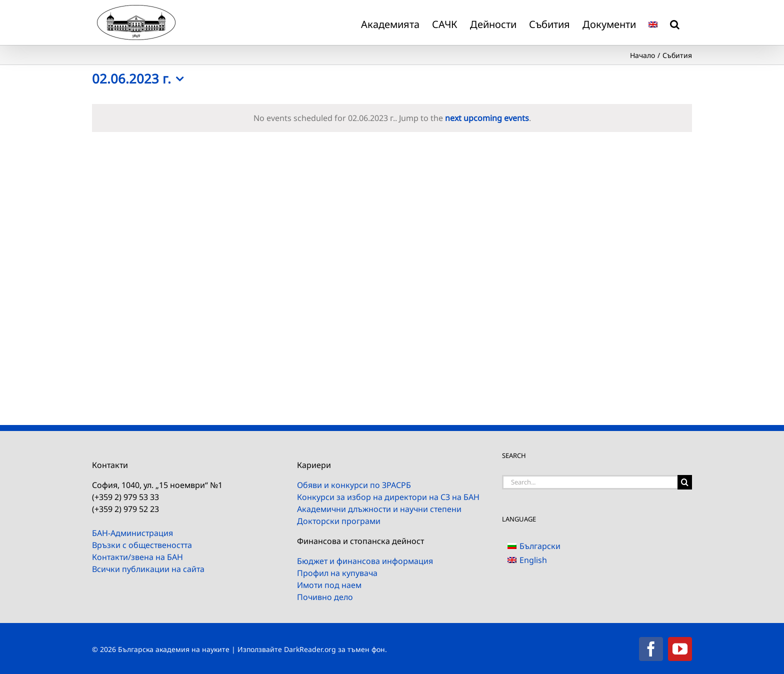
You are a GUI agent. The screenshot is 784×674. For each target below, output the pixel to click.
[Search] (685, 482)
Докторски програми (339, 521)
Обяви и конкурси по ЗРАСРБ (354, 485)
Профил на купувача (337, 573)
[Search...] (590, 482)
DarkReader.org (310, 649)
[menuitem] (653, 22)
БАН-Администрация (132, 533)
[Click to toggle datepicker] (140, 79)
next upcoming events (487, 118)
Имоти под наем (329, 585)
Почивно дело (325, 597)
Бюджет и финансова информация (365, 561)
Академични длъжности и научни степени (379, 509)
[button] (675, 22)
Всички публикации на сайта (148, 569)
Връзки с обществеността (142, 545)
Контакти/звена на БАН (137, 557)
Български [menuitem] (540, 546)
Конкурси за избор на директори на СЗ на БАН (388, 497)
